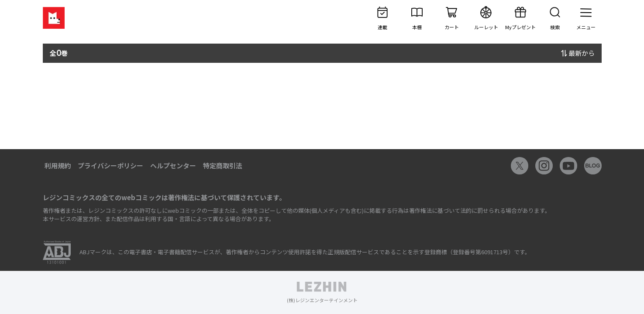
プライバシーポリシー (110, 166)
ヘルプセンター (173, 166)
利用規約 (58, 166)
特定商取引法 (223, 166)
